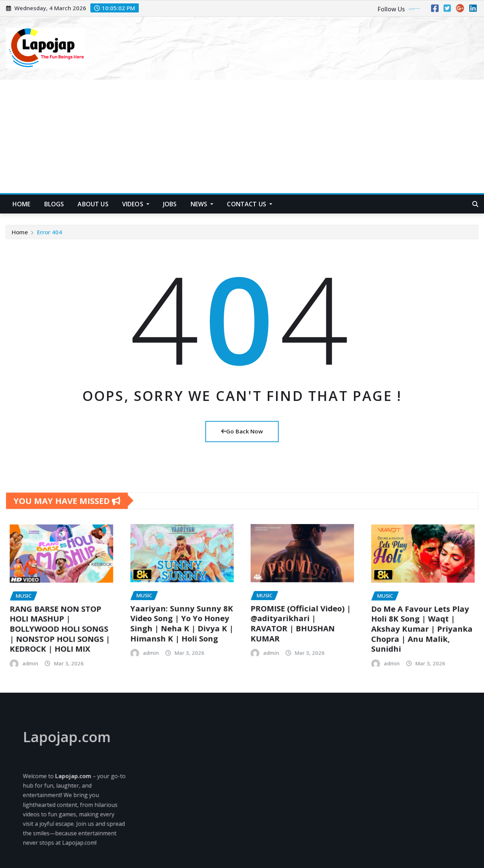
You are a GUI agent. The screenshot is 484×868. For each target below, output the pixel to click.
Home (20, 235)
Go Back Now (242, 431)
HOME (22, 204)
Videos (136, 204)
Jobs (170, 204)
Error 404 (50, 235)
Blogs (54, 204)
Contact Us (250, 204)
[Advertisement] (242, 137)
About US (93, 204)
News (202, 204)
